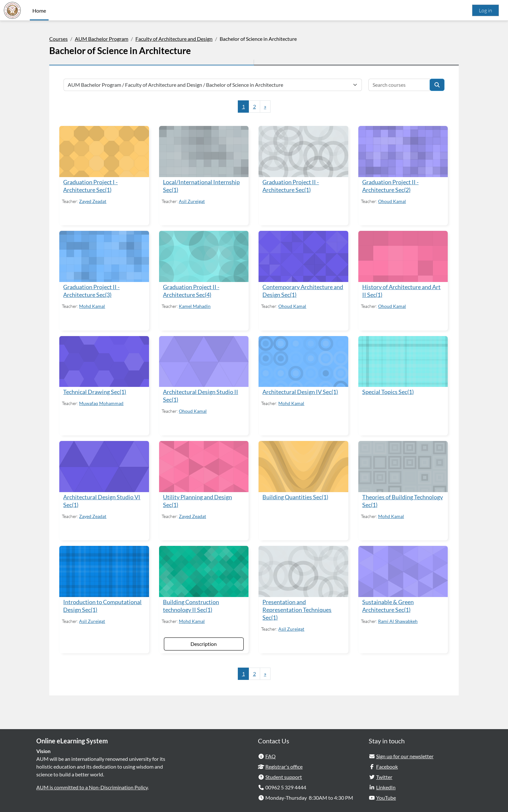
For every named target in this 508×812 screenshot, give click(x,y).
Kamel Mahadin (195, 305)
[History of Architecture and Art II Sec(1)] (402, 256)
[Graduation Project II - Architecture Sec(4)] (204, 256)
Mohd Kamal (93, 305)
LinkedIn (386, 785)
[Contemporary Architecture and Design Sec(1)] (303, 256)
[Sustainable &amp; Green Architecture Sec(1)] (402, 570)
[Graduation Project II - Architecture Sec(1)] (303, 151)
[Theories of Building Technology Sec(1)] (402, 465)
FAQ (271, 754)
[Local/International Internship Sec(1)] (204, 151)
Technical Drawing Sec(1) (95, 391)
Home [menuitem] (39, 11)
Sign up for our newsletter (405, 754)
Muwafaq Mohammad (102, 402)
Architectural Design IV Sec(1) (300, 391)
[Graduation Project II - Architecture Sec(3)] (104, 256)
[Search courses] (399, 85)
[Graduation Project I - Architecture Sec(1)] (104, 151)
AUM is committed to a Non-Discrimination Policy (92, 785)
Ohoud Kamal (392, 201)
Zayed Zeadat (93, 201)
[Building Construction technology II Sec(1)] (204, 570)
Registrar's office (284, 764)
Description (204, 641)
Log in (485, 10)
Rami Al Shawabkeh (398, 619)
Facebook (387, 764)
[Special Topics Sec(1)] (402, 360)
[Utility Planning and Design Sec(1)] (204, 465)
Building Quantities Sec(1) (295, 495)
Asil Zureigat (192, 201)
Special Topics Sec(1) (388, 391)
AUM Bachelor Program (102, 39)
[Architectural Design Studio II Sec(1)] (204, 360)
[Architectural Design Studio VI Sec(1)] (104, 465)
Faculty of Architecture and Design (174, 39)
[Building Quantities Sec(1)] (303, 465)
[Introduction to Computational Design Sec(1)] (104, 570)
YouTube (386, 795)
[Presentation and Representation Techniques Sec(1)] (303, 570)
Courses (58, 39)
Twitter (384, 774)
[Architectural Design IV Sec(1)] (303, 360)
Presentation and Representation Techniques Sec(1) (297, 608)
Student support (284, 774)
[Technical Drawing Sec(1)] (104, 360)
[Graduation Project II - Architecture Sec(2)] (402, 151)
